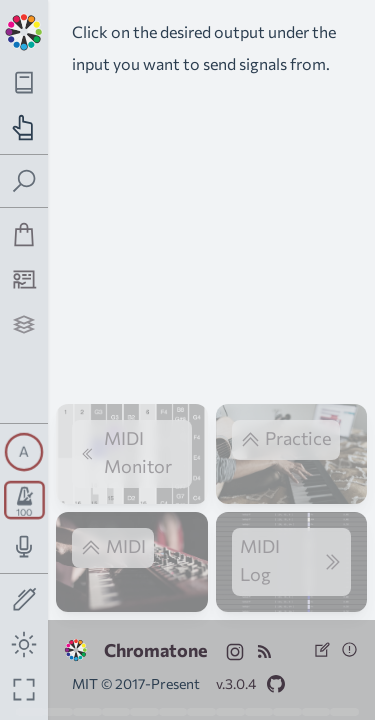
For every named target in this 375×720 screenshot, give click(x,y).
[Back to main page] (24, 30)
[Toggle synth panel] (24, 452)
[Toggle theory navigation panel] (24, 82)
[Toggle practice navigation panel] (24, 127)
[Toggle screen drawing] (24, 600)
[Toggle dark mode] (24, 644)
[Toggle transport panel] (24, 500)
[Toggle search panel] (24, 181)
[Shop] (24, 234)
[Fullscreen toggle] (24, 689)
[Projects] (24, 324)
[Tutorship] (24, 279)
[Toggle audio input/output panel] (24, 546)
